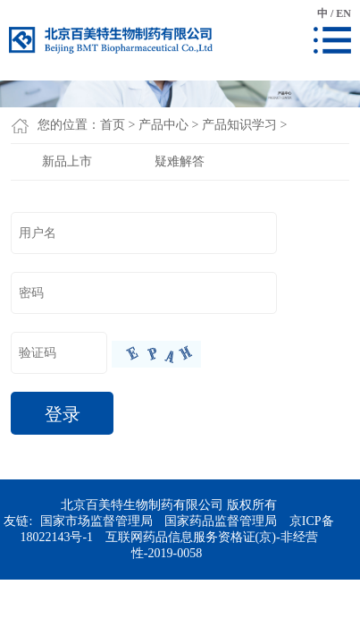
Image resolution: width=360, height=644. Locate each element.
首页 (113, 125)
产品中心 (163, 125)
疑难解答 (180, 161)
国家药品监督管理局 (221, 521)
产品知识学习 (239, 125)
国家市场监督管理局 (96, 521)
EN (343, 13)
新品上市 (67, 161)
